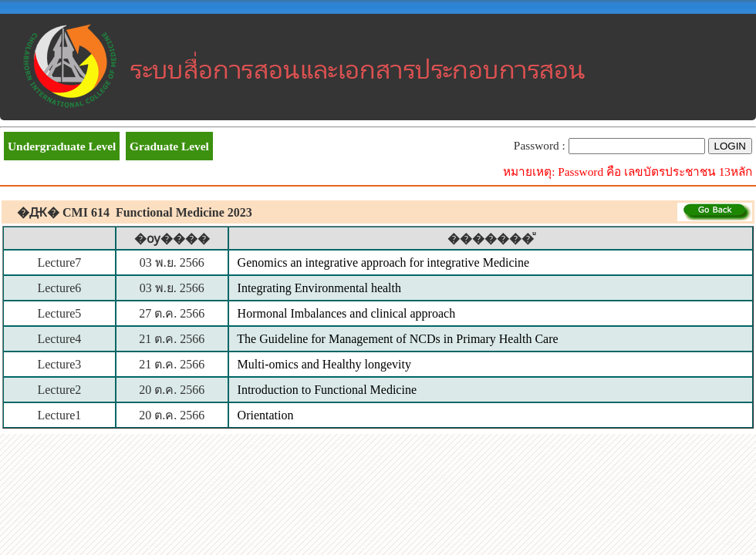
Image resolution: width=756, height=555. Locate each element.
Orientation (266, 415)
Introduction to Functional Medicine (327, 390)
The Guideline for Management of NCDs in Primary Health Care (397, 339)
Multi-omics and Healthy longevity (324, 364)
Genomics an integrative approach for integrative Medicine (384, 262)
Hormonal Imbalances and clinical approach (347, 313)
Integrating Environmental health (319, 288)
